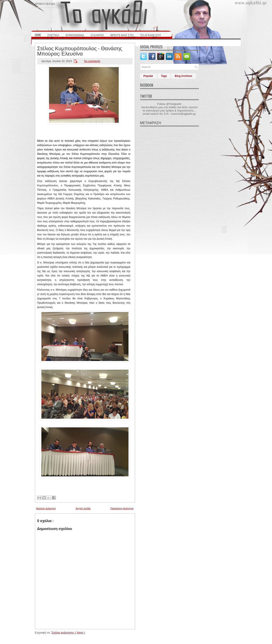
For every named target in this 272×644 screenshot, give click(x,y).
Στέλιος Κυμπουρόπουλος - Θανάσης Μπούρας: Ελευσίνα (80, 51)
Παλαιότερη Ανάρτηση (122, 508)
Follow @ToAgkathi (169, 104)
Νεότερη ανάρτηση (46, 508)
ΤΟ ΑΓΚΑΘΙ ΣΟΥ (151, 35)
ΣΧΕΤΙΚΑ (53, 35)
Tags (164, 76)
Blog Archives (183, 76)
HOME (38, 35)
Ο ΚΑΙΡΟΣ (97, 35)
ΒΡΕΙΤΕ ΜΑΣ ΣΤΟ (122, 35)
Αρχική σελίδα (45, 4)
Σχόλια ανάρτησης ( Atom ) (68, 633)
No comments (92, 61)
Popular (148, 76)
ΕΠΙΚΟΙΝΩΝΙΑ (75, 35)
